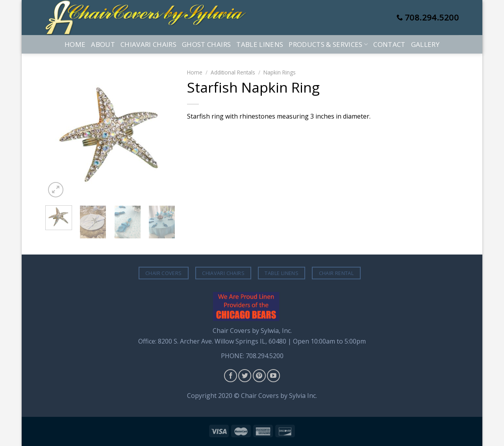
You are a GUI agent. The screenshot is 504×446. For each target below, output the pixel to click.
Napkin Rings (280, 72)
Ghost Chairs (206, 44)
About (103, 44)
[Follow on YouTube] (273, 376)
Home (75, 44)
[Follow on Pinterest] (259, 376)
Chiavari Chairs (148, 44)
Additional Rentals (233, 72)
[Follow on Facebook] (231, 376)
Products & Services (328, 44)
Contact (389, 44)
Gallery (425, 44)
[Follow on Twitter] (245, 376)
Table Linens (260, 44)
